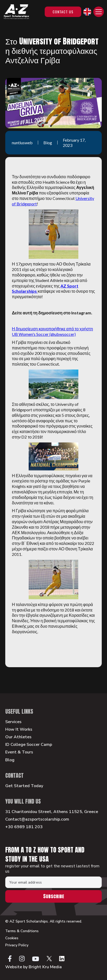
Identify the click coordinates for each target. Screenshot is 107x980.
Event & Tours (19, 752)
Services (13, 722)
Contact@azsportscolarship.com (37, 819)
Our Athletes (18, 737)
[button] (87, 12)
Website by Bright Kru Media (34, 967)
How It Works (19, 730)
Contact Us (63, 12)
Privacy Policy (17, 945)
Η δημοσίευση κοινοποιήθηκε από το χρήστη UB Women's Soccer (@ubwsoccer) (52, 331)
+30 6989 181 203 (24, 827)
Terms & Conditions (22, 931)
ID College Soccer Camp (29, 745)
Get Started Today (24, 786)
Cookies (12, 938)
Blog (10, 760)
